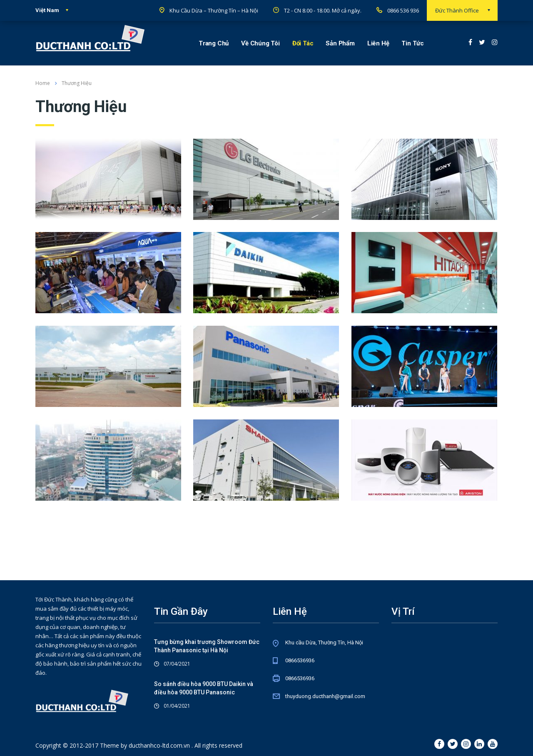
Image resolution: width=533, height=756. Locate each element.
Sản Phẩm (340, 43)
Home (43, 83)
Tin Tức (413, 43)
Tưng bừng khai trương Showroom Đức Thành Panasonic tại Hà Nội (207, 646)
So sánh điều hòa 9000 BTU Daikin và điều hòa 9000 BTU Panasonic (204, 688)
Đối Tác (303, 43)
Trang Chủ (214, 43)
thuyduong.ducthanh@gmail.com (325, 696)
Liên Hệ (378, 43)
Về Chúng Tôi (260, 43)
